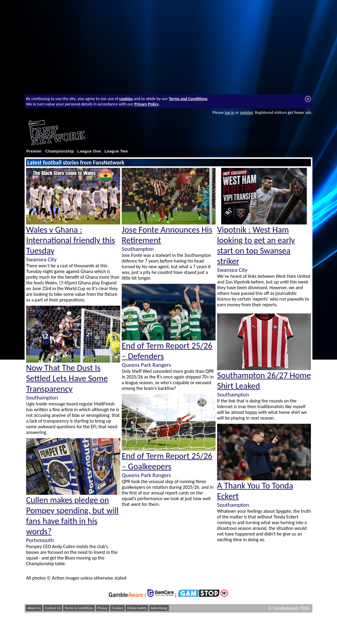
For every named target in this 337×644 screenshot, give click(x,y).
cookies (126, 99)
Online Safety (137, 608)
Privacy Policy (146, 104)
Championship (60, 151)
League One (89, 151)
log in (229, 112)
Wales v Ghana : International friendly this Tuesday (71, 240)
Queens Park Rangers (146, 365)
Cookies (118, 608)
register (246, 112)
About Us (34, 608)
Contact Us (53, 608)
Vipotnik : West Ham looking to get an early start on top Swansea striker (256, 245)
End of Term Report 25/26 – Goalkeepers (167, 461)
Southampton (42, 398)
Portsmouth (40, 540)
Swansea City (41, 259)
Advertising (159, 608)
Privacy (103, 608)
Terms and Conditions (188, 99)
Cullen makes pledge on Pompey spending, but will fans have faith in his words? (72, 516)
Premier (34, 151)
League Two (116, 151)
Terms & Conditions (79, 608)
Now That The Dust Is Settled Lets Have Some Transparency (67, 378)
